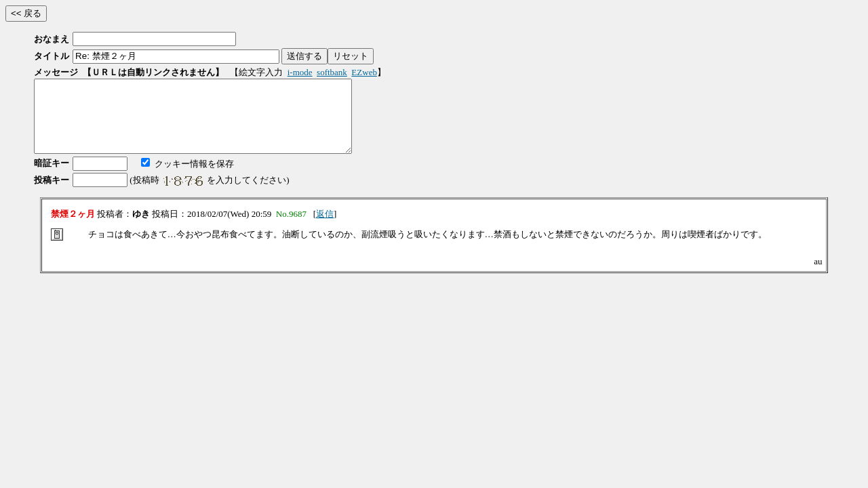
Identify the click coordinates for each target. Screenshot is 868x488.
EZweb (364, 72)
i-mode (300, 72)
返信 (325, 228)
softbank (332, 72)
